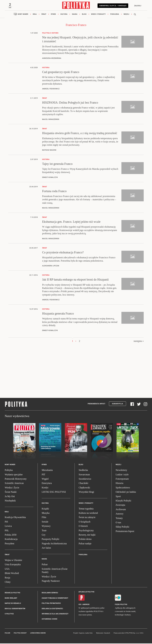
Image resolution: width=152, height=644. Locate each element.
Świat (44, 15)
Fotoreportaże (122, 479)
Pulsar (45, 565)
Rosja (7, 578)
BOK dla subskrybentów (15, 609)
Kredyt (45, 488)
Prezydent (9, 544)
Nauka (75, 15)
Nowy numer (23, 15)
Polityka (9, 471)
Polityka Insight (20, 634)
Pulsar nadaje (85, 544)
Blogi (84, 15)
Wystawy (46, 527)
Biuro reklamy (11, 599)
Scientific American (14, 484)
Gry (44, 535)
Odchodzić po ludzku (126, 492)
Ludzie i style (122, 475)
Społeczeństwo (123, 488)
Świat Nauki (11, 492)
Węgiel (45, 479)
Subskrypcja (117, 404)
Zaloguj (137, 6)
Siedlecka (83, 471)
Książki (45, 509)
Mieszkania (47, 471)
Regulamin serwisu (50, 593)
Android (86, 605)
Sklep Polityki (122, 527)
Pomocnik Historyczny (16, 479)
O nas (118, 523)
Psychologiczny (86, 531)
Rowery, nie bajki (87, 535)
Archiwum (121, 510)
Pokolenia (115, 15)
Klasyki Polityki (123, 501)
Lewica (8, 527)
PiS (6, 522)
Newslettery (121, 471)
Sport (118, 497)
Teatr (44, 531)
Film (44, 518)
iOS (80, 605)
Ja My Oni (10, 497)
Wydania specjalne (14, 475)
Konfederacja (11, 540)
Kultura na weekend (88, 514)
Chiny (8, 583)
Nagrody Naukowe (51, 581)
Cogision (82, 634)
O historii (83, 527)
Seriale (45, 522)
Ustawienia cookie (50, 620)
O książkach (85, 522)
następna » (139, 341)
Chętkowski (84, 488)
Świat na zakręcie (87, 518)
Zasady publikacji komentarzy (55, 599)
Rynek (53, 15)
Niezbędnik (10, 501)
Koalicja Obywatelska (15, 518)
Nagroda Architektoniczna (54, 544)
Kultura (64, 15)
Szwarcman (84, 475)
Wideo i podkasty (98, 15)
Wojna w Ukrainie (13, 561)
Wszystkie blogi (86, 492)
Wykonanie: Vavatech (103, 634)
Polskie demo (85, 540)
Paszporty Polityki (50, 540)
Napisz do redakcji (13, 604)
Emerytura (47, 484)
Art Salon (46, 548)
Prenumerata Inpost (97, 404)
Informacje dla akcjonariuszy (55, 614)
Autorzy (119, 514)
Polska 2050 (11, 535)
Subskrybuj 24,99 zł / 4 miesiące (112, 6)
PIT (43, 475)
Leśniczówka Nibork (38, 634)
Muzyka (46, 514)
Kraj (35, 15)
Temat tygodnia (86, 509)
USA (7, 569)
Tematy (119, 519)
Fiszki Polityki (121, 605)
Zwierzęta (120, 506)
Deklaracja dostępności (52, 609)
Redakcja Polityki (12, 593)
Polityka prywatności (51, 604)
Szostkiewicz (85, 479)
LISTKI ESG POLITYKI (54, 492)
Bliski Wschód (12, 574)
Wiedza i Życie (12, 488)
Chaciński (83, 484)
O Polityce (9, 614)
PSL (7, 531)
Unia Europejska (13, 565)
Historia (119, 484)
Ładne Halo (89, 634)
